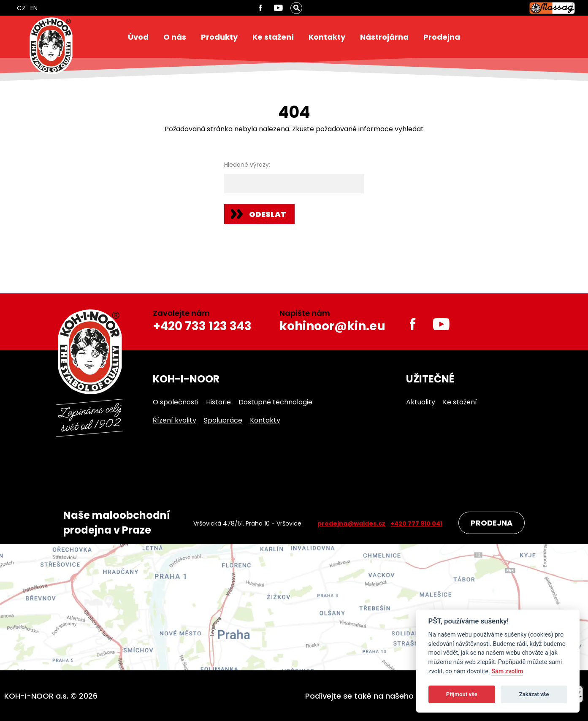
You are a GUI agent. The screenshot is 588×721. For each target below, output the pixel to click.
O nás (175, 37)
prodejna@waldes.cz (351, 523)
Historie (218, 402)
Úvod (138, 37)
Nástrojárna (384, 37)
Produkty (219, 37)
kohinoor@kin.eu (332, 326)
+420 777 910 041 (416, 523)
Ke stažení (273, 37)
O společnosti (176, 402)
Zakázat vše (534, 694)
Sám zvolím (507, 671)
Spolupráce (223, 420)
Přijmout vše (462, 694)
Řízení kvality (175, 420)
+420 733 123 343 (202, 326)
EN (34, 8)
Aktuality (421, 402)
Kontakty (327, 37)
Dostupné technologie (275, 402)
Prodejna (442, 37)
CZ (21, 8)
